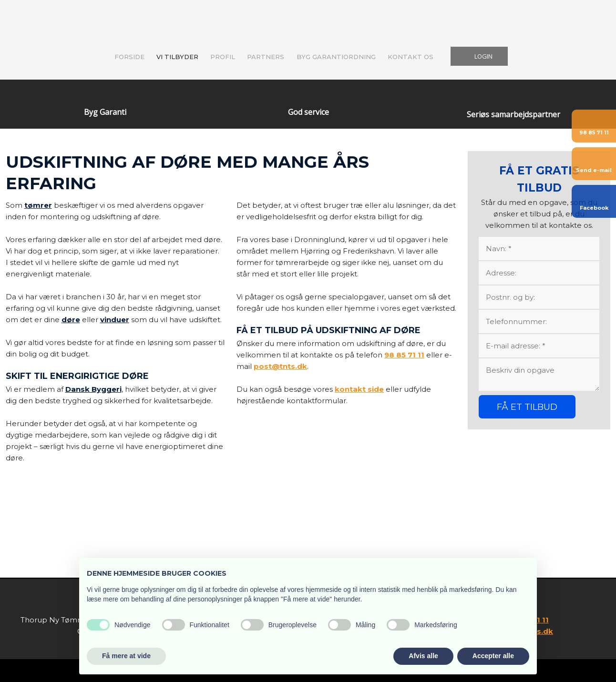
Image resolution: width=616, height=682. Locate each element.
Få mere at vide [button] (126, 656)
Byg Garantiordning (336, 57)
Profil (223, 57)
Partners (266, 57)
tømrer (38, 205)
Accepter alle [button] (493, 656)
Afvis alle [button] (423, 656)
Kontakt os (411, 57)
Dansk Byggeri (93, 389)
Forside (129, 57)
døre (71, 320)
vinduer (115, 320)
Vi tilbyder (177, 57)
